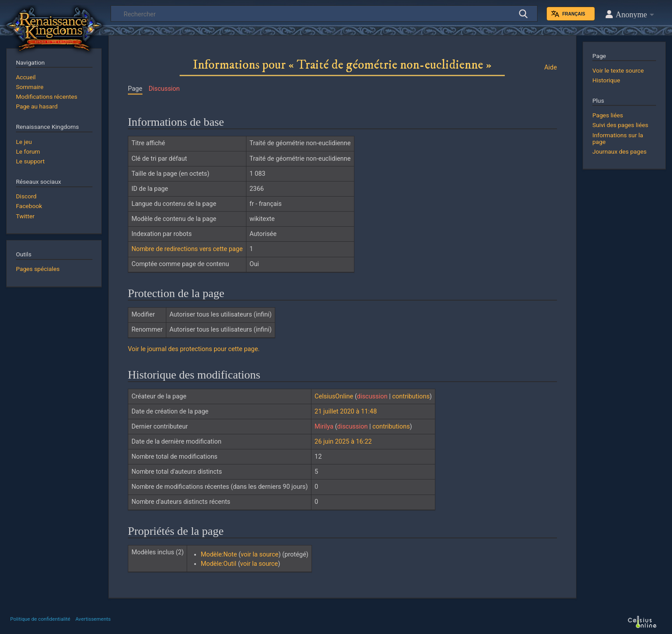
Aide (551, 68)
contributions (411, 396)
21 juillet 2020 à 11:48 (346, 412)
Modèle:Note (219, 555)
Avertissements (93, 619)
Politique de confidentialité (40, 619)
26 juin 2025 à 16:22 (343, 442)
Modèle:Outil (219, 564)
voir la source (259, 555)
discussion (372, 396)
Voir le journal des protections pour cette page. (194, 349)
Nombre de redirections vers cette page (187, 249)
